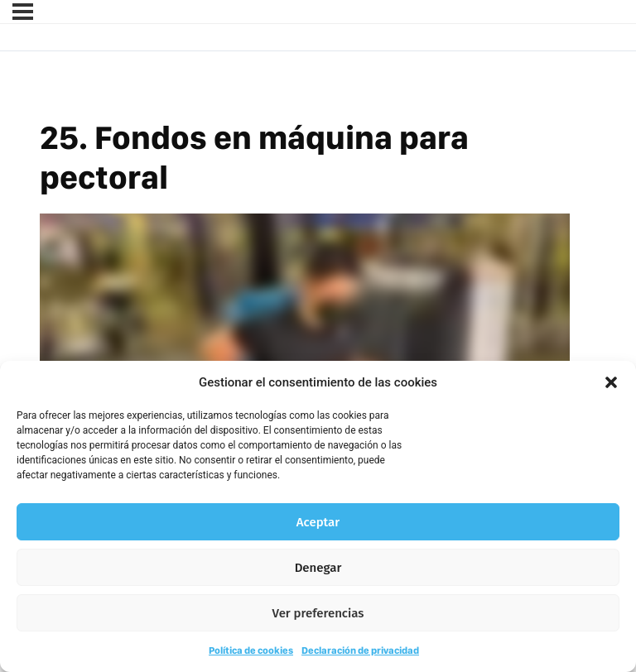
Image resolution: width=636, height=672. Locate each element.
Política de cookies (251, 650)
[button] (611, 382)
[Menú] (23, 12)
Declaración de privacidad (360, 650)
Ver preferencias (318, 613)
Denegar (318, 568)
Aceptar (318, 522)
